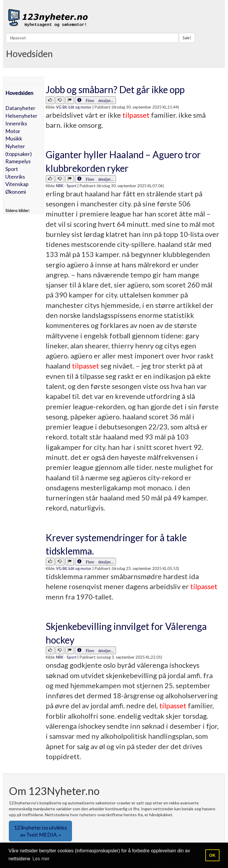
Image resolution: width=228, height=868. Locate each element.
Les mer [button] (41, 859)
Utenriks (15, 177)
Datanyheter (20, 108)
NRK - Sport (66, 186)
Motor (13, 131)
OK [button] (212, 855)
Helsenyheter (21, 116)
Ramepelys (18, 161)
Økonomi (16, 192)
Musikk (14, 138)
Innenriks (16, 123)
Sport (12, 169)
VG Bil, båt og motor (74, 107)
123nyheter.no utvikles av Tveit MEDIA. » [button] (40, 831)
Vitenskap (17, 184)
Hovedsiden (19, 93)
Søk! (187, 38)
